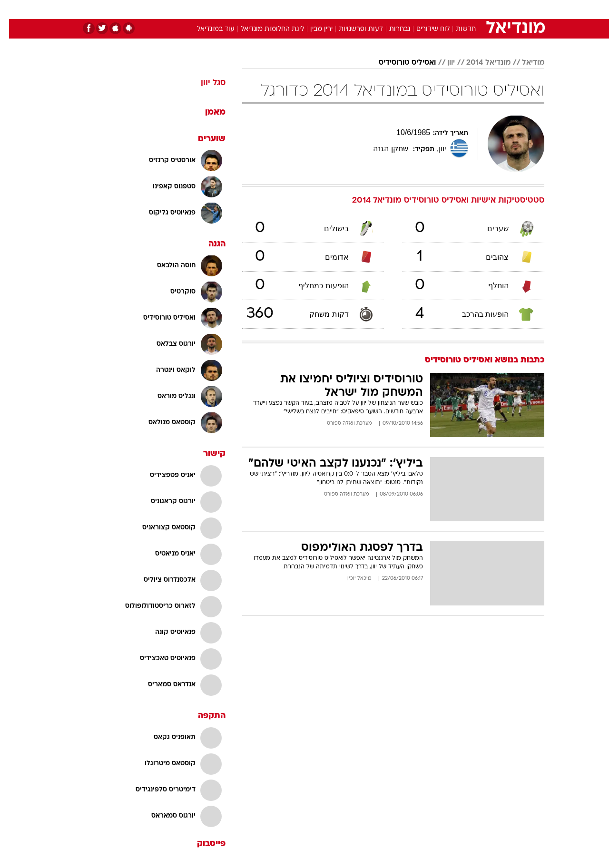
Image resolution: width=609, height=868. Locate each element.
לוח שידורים (424, 29)
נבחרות (391, 29)
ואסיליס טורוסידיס (398, 63)
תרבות (410, 9)
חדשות (473, 9)
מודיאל (524, 63)
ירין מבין (312, 29)
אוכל (328, 9)
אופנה (196, 9)
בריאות (299, 9)
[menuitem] (467, 10)
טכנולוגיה (231, 9)
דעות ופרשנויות (352, 29)
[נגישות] (13, 10)
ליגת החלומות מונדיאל (263, 29)
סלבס (380, 9)
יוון (442, 63)
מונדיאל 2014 (479, 63)
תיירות (266, 9)
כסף (353, 9)
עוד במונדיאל (207, 29)
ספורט (441, 9)
